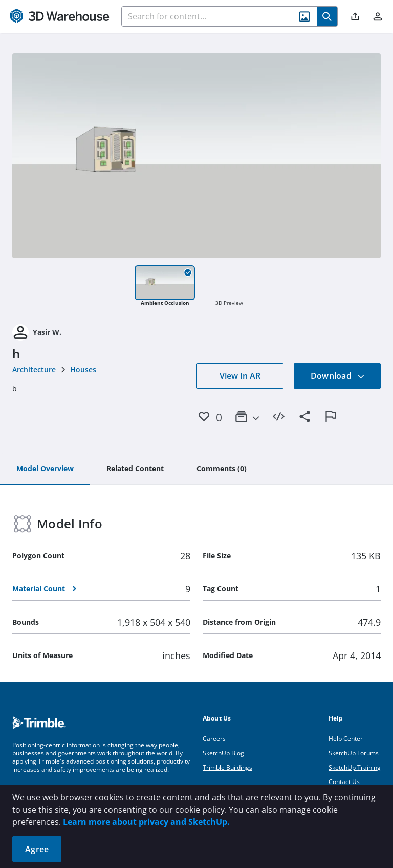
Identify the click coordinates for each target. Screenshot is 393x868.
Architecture (34, 369)
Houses (83, 369)
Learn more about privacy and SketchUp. (146, 822)
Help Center (346, 739)
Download (338, 376)
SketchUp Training (355, 767)
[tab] (45, 469)
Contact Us (344, 782)
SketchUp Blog (223, 753)
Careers (214, 739)
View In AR (240, 376)
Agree (37, 849)
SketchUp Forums (354, 753)
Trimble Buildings (227, 767)
